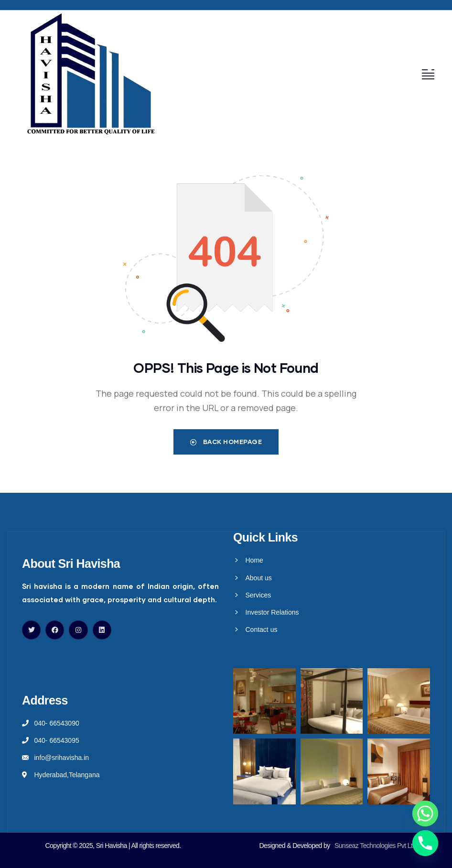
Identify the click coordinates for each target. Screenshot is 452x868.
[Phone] (425, 843)
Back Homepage (226, 442)
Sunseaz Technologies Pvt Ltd (375, 846)
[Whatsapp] (425, 814)
